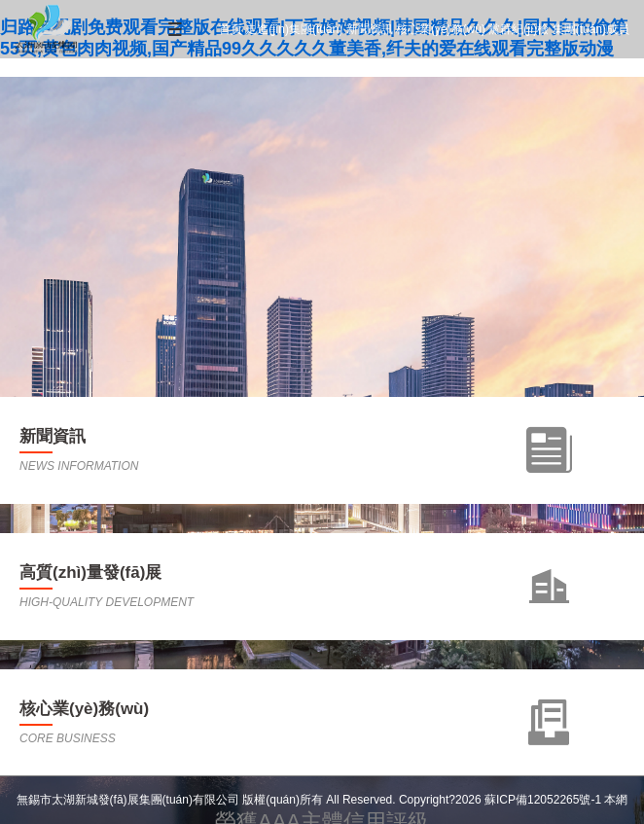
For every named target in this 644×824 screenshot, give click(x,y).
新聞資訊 (370, 29)
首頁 (231, 29)
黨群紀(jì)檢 (519, 29)
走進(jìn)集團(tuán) (294, 29)
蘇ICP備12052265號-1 (543, 800)
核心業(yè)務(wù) (441, 29)
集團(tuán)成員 (591, 29)
